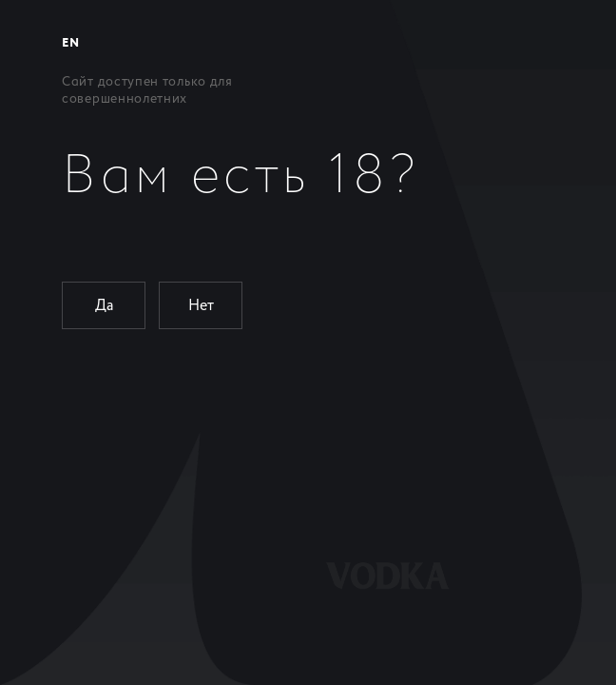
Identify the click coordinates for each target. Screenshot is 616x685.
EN (70, 43)
